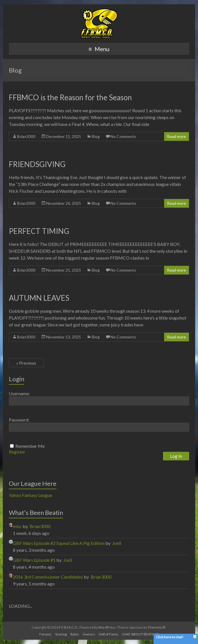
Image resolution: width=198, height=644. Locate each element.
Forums (45, 634)
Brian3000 (26, 136)
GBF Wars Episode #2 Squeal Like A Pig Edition (59, 543)
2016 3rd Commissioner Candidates (48, 577)
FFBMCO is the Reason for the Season (70, 97)
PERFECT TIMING (39, 231)
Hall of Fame (108, 634)
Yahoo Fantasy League (30, 495)
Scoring (61, 634)
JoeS (117, 543)
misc (17, 526)
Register (17, 452)
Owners (89, 634)
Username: (19, 393)
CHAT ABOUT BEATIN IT (140, 634)
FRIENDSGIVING (37, 164)
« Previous (26, 363)
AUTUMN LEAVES (39, 298)
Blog (96, 136)
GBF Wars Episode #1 (34, 560)
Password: (19, 420)
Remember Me (30, 446)
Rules (75, 634)
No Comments (123, 136)
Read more (176, 136)
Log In (176, 456)
